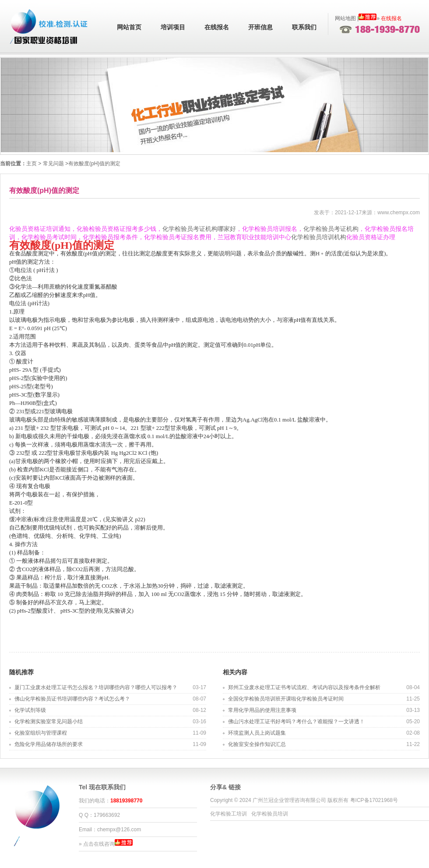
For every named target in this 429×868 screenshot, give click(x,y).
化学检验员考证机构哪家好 (199, 229)
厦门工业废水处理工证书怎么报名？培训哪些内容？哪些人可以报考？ (96, 687)
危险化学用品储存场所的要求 (49, 744)
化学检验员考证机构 (331, 229)
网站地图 (345, 18)
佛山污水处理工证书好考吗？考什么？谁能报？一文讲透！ (296, 722)
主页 (32, 164)
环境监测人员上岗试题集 (257, 733)
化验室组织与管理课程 (41, 733)
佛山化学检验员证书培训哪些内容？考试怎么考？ (72, 699)
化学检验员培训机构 (319, 237)
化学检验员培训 (270, 814)
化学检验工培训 (229, 814)
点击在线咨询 (99, 844)
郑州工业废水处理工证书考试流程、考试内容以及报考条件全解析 (304, 687)
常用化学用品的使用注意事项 (262, 710)
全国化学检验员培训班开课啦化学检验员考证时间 (286, 699)
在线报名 (217, 27)
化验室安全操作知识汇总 (257, 744)
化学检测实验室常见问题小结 (49, 722)
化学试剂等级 (30, 710)
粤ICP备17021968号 (374, 800)
